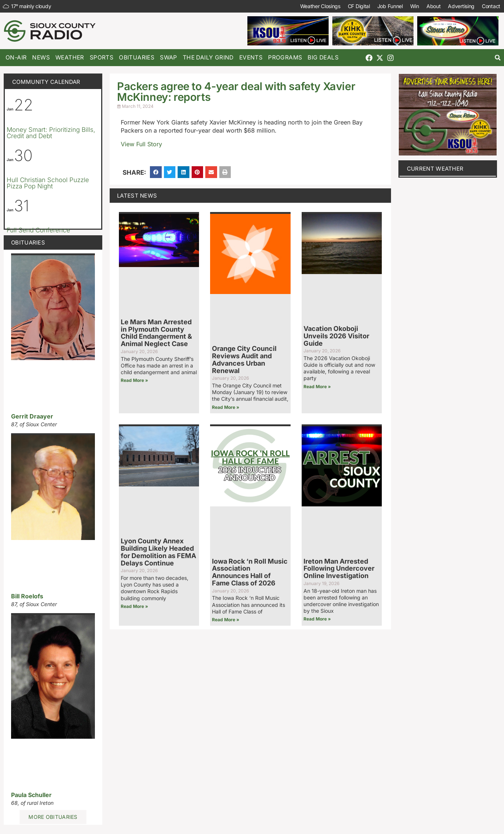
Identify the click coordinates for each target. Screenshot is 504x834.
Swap (169, 57)
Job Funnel (390, 6)
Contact (491, 6)
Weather (70, 57)
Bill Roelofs (27, 596)
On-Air (16, 57)
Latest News (137, 196)
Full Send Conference (38, 230)
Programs (285, 57)
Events (251, 57)
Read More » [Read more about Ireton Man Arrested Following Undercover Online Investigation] (317, 619)
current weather (435, 169)
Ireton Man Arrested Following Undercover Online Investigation (339, 569)
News (41, 57)
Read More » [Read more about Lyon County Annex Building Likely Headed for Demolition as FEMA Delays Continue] (134, 606)
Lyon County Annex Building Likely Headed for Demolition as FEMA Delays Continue (158, 552)
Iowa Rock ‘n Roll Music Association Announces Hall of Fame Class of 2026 (250, 572)
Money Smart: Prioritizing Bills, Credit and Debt (51, 133)
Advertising (461, 6)
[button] (498, 58)
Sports (102, 57)
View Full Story (141, 144)
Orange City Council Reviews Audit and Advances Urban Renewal (244, 359)
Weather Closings (320, 6)
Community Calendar (46, 82)
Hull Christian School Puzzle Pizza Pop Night (48, 183)
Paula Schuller (31, 795)
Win (415, 6)
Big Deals (323, 57)
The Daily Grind (208, 57)
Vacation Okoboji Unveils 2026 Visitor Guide (336, 336)
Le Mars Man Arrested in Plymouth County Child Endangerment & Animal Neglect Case (156, 333)
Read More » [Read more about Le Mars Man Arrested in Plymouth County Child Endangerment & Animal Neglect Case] (134, 380)
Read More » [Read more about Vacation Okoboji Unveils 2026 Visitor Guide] (317, 387)
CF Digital (359, 6)
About (434, 6)
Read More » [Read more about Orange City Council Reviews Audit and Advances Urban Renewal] (226, 407)
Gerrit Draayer (32, 416)
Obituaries (137, 57)
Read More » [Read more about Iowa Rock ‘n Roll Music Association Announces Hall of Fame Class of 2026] (226, 620)
